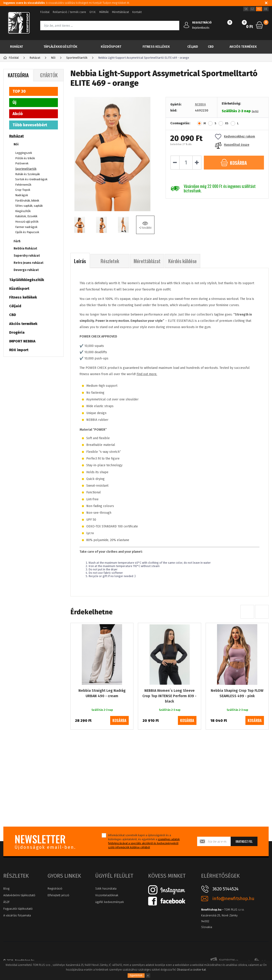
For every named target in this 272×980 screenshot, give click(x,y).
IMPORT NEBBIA (22, 341)
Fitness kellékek (156, 47)
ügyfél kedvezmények (110, 902)
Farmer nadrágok (26, 227)
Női (16, 144)
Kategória (18, 75)
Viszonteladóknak (107, 895)
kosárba (119, 720)
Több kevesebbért (30, 125)
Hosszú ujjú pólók (27, 222)
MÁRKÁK (104, 12)
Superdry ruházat (27, 256)
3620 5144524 (225, 889)
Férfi (17, 241)
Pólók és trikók (25, 158)
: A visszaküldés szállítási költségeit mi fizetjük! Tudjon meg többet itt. (66, 3)
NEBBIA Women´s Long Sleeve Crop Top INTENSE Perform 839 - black (169, 696)
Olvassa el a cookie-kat (191, 970)
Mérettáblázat (120, 12)
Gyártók (49, 75)
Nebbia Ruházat (25, 248)
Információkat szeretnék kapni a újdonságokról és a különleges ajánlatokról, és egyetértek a (144, 841)
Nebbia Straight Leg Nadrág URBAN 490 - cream (102, 693)
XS (227, 123)
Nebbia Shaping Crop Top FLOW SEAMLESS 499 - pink (237, 693)
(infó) (255, 111)
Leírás (80, 261)
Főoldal (45, 12)
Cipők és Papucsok (27, 232)
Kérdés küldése (182, 261)
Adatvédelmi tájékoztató (19, 895)
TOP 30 (19, 91)
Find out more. (147, 374)
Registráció (55, 889)
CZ (252, 9)
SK (246, 9)
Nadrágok (22, 195)
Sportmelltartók (26, 169)
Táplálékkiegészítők (60, 47)
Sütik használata (106, 889)
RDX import (19, 350)
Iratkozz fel (244, 841)
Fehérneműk (23, 185)
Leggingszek (24, 153)
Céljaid (193, 47)
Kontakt (137, 12)
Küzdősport (111, 47)
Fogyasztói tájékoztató (18, 909)
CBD (211, 47)
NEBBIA (200, 104)
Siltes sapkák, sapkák (29, 206)
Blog (6, 889)
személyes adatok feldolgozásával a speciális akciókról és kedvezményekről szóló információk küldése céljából (144, 843)
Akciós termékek (243, 47)
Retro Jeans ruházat (28, 263)
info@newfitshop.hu (233, 899)
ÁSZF (6, 902)
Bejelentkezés (201, 28)
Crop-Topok (23, 190)
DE (266, 9)
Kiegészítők (23, 211)
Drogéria (17, 332)
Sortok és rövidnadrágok (31, 179)
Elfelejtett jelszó (58, 895)
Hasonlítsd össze (232, 145)
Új (14, 103)
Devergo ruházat (26, 270)
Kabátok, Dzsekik (26, 216)
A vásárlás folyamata (17, 915)
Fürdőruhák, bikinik (27, 201)
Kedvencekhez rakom (235, 136)
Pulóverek (22, 163)
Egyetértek (136, 975)
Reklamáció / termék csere (69, 12)
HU (259, 9)
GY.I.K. (93, 12)
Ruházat (17, 47)
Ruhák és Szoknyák (27, 174)
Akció (18, 114)
